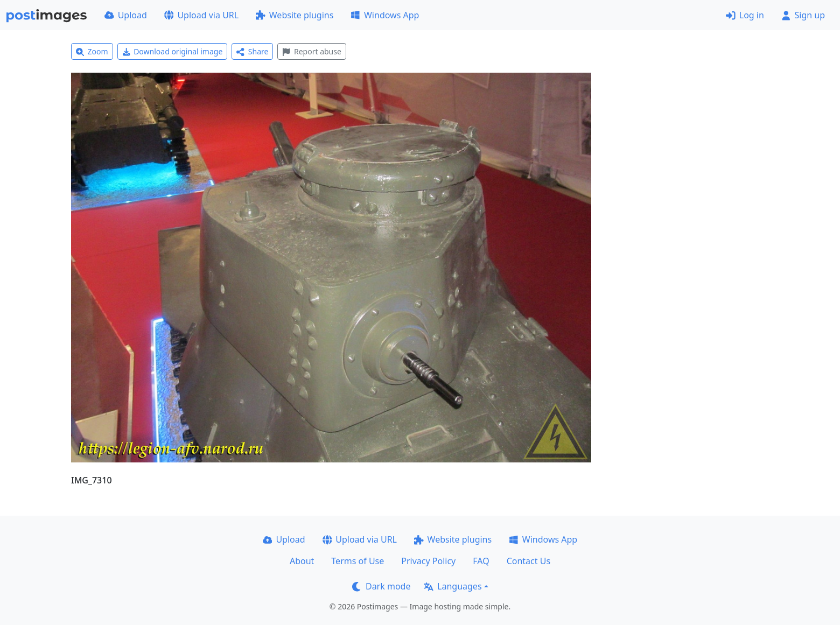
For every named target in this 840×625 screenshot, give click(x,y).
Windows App (385, 15)
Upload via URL (201, 15)
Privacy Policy (428, 561)
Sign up (803, 15)
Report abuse (311, 51)
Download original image (173, 51)
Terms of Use (358, 561)
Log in (745, 15)
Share (252, 51)
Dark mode (381, 586)
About (302, 561)
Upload (126, 15)
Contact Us (528, 561)
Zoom (92, 51)
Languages (453, 586)
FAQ (481, 561)
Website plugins (295, 15)
